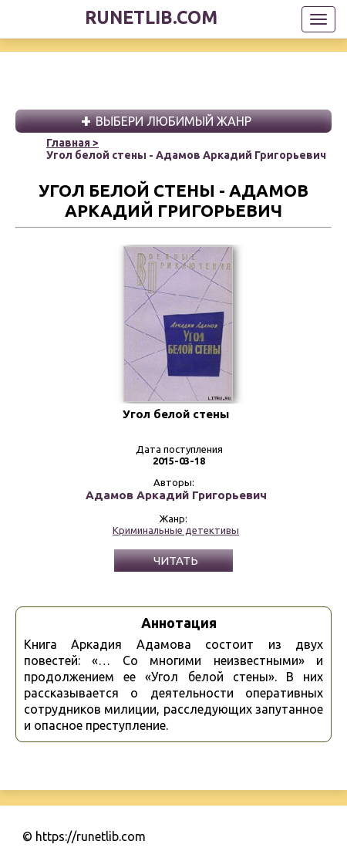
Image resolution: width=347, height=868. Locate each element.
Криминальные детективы (176, 530)
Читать (176, 561)
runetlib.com (151, 17)
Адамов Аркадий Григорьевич (176, 495)
